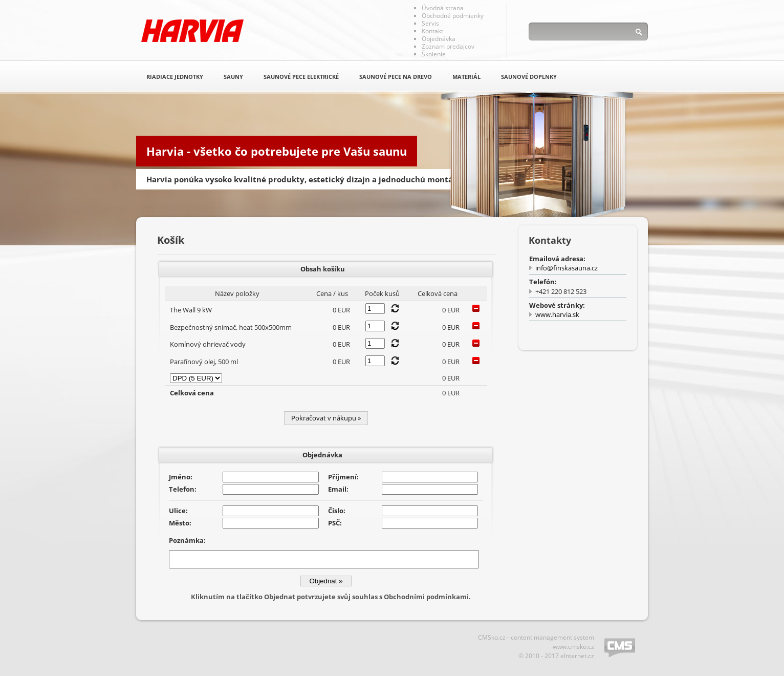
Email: (338, 489)
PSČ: (335, 523)
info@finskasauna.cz (567, 268)
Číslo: (337, 511)
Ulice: (178, 511)
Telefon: (183, 489)
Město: (180, 523)
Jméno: (181, 477)
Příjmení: (343, 477)
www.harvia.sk (557, 314)
